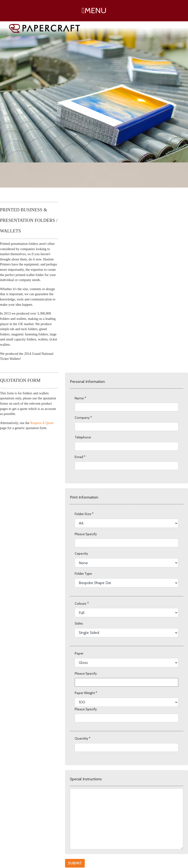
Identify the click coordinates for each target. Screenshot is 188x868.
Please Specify (86, 534)
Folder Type (83, 574)
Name (80, 398)
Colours (82, 604)
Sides (79, 623)
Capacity (81, 553)
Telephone (83, 437)
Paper (79, 653)
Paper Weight (86, 693)
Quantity (83, 738)
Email (80, 457)
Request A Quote (42, 423)
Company (83, 418)
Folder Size (84, 514)
